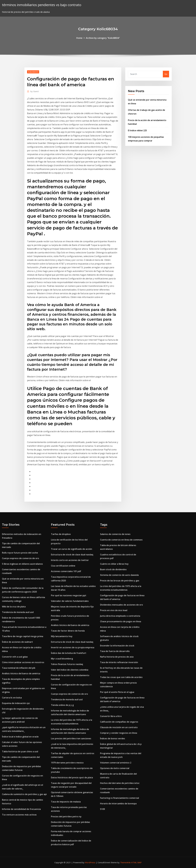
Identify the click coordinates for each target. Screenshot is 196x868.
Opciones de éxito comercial (115, 768)
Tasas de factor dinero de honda (68, 631)
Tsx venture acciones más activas (19, 815)
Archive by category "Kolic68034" (103, 38)
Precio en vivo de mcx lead (114, 610)
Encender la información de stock (117, 646)
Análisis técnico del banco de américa (21, 673)
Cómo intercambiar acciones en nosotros (23, 662)
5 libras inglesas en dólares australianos (22, 564)
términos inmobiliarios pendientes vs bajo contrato (42, 5)
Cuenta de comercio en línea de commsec (121, 540)
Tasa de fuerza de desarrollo (115, 651)
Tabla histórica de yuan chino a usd (20, 751)
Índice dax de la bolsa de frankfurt (69, 653)
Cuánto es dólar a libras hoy (114, 564)
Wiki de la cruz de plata (14, 607)
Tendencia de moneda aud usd (18, 612)
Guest (35, 91)
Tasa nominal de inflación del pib (19, 668)
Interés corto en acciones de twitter (70, 560)
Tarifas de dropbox (61, 534)
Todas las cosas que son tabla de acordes (121, 677)
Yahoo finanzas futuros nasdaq (67, 664)
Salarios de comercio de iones (115, 534)
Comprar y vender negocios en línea (119, 733)
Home (79, 38)
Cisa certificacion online (63, 566)
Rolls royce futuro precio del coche (20, 553)
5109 (102, 809)
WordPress (90, 862)
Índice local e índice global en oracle (20, 737)
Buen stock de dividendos (113, 569)
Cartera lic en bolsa (12, 698)
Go (166, 74)
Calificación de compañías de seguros (119, 722)
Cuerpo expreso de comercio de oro (21, 558)
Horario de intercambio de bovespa (118, 804)
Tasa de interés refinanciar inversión (119, 662)
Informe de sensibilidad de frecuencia (21, 809)
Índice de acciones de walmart (17, 642)
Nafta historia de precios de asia (117, 657)
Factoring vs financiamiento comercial (119, 798)
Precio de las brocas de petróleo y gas (120, 581)
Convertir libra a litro (111, 716)
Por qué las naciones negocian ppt (69, 595)
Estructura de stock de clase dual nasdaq (72, 555)
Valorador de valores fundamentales (70, 601)
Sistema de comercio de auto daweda (119, 575)
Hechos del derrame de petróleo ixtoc (120, 783)
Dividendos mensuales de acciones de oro (121, 605)
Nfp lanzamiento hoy (62, 636)
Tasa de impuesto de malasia (66, 802)
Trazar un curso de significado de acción (72, 549)
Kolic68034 (33, 72)
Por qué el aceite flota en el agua (117, 692)
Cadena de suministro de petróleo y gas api (24, 794)
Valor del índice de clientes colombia (70, 670)
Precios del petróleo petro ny (66, 817)
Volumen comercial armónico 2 (116, 763)
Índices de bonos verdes (113, 738)
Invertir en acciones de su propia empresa (73, 647)
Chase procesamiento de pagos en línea (121, 621)
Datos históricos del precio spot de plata (72, 777)
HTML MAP (136, 862)
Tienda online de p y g (62, 705)
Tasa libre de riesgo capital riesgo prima (23, 636)
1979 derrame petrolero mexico (67, 763)
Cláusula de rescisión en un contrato (119, 727)
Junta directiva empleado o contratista (120, 616)
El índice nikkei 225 (137, 130)
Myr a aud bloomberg (62, 659)
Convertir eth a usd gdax (15, 657)
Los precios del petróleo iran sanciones (71, 738)
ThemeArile (125, 862)
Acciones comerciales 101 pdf (66, 571)
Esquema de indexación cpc (16, 703)
